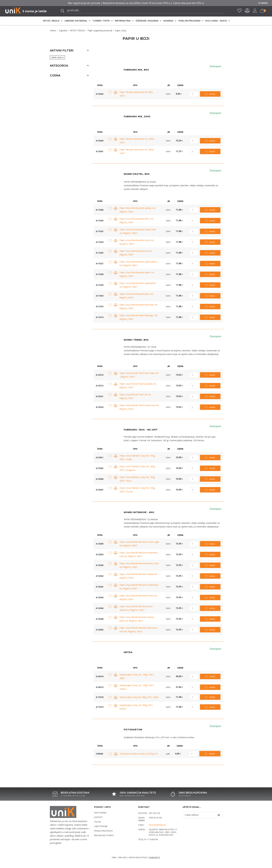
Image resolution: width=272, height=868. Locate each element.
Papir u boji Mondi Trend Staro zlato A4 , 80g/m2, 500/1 (139, 375)
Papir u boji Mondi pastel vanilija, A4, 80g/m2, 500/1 (138, 210)
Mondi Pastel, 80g (137, 174)
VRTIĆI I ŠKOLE (51, 21)
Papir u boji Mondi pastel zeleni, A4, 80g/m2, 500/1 (137, 274)
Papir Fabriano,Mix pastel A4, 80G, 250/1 (136, 94)
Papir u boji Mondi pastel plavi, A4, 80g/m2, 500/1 (136, 296)
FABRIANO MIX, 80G (136, 70)
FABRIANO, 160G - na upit (141, 430)
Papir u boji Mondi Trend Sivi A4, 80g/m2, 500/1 (135, 396)
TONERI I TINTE (101, 21)
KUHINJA (168, 21)
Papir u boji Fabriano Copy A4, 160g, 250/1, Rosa (137, 479)
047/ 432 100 (154, 813)
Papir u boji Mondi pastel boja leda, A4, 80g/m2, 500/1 (139, 306)
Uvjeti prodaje (101, 826)
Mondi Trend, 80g (136, 340)
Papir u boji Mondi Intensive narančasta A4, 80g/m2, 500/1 (139, 587)
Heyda (128, 652)
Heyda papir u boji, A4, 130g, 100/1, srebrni (137, 687)
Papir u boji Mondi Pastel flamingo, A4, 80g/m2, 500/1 (139, 317)
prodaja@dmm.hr (157, 825)
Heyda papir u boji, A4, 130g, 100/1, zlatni (137, 676)
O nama (263, 3)
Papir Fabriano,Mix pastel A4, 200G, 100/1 (137, 141)
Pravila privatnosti (103, 831)
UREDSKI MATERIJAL (76, 21)
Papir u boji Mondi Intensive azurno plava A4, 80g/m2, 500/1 (137, 619)
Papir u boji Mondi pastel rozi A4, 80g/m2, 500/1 (136, 253)
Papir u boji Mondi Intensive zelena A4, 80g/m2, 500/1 (138, 576)
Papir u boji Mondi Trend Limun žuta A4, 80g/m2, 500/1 (139, 407)
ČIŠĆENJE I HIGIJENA (147, 21)
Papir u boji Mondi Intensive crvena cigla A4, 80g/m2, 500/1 (139, 544)
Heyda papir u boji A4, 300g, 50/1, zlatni (139, 697)
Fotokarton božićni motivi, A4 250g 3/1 (139, 754)
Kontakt (98, 817)
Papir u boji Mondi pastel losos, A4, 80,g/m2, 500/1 (137, 242)
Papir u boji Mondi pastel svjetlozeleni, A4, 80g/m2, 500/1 (138, 263)
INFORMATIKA (123, 21)
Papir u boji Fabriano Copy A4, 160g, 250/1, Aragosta (137, 468)
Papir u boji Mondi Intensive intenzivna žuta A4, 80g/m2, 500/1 (138, 630)
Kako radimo (100, 813)
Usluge (98, 822)
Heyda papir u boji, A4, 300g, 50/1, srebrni (136, 707)
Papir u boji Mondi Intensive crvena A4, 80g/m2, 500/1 (139, 597)
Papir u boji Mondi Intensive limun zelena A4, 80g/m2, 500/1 (136, 608)
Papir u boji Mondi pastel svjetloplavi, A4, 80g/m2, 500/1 (138, 285)
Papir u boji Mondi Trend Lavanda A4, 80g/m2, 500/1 (138, 386)
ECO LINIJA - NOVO (216, 21)
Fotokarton (133, 730)
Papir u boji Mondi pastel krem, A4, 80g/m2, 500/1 (137, 221)
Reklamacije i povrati (104, 835)
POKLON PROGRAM (189, 21)
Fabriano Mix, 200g (137, 116)
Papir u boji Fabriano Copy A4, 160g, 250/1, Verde (137, 457)
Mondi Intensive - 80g (139, 512)
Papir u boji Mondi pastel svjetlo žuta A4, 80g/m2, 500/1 (138, 231)
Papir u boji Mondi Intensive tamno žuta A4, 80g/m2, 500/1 (139, 565)
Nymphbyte (154, 857)
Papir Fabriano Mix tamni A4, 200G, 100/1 (137, 151)
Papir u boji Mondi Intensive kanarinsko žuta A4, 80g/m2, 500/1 (139, 554)
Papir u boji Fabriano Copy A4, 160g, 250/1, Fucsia (137, 490)
